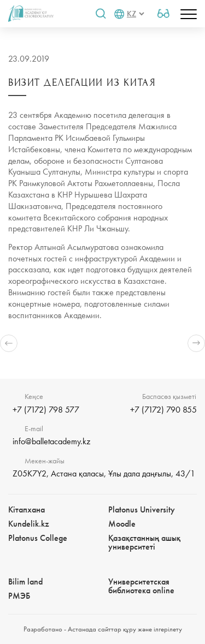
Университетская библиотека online (141, 586)
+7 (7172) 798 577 (46, 410)
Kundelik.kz (29, 524)
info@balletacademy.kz (51, 441)
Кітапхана (27, 509)
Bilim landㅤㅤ (25, 582)
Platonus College (38, 538)
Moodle (122, 524)
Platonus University (142, 509)
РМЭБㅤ (19, 596)
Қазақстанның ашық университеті (144, 542)
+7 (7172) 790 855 (163, 410)
